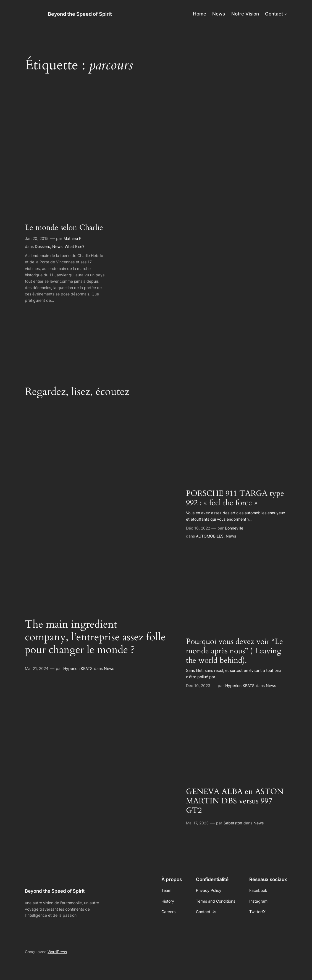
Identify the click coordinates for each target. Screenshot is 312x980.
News (57, 246)
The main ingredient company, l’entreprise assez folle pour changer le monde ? (95, 637)
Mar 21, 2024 (37, 668)
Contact (274, 14)
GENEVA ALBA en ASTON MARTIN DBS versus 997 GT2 (235, 801)
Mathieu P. (73, 238)
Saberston (233, 823)
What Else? (74, 246)
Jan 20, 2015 (37, 238)
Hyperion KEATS (78, 668)
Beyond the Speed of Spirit (80, 14)
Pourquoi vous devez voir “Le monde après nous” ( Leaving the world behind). (234, 651)
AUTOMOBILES (210, 536)
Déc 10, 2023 (198, 686)
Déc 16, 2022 (198, 528)
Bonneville (234, 528)
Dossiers (42, 246)
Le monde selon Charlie (64, 227)
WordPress (57, 952)
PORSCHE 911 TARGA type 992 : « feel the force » (235, 498)
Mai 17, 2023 (197, 823)
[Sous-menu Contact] (286, 14)
